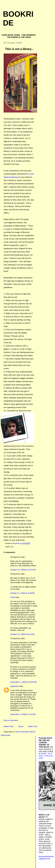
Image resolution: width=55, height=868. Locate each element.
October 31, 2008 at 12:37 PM (23, 570)
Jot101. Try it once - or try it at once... (46, 756)
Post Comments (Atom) (25, 732)
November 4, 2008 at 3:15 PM (23, 714)
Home (21, 726)
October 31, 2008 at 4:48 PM (22, 593)
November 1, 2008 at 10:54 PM (23, 682)
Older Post (32, 726)
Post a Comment (11, 720)
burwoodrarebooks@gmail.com (46, 858)
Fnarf (12, 597)
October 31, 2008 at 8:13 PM (22, 634)
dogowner (14, 686)
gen (12, 547)
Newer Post (9, 726)
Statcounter (6, 735)
